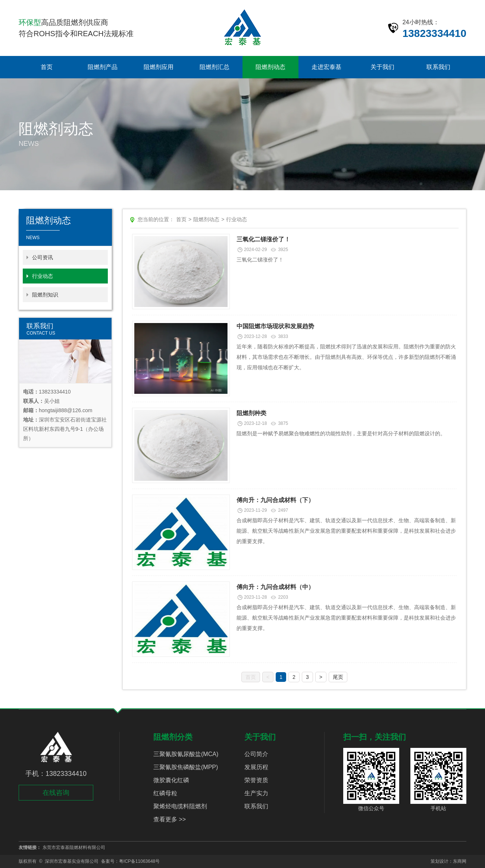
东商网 (460, 861)
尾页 (338, 677)
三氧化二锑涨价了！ (263, 239)
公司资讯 (43, 257)
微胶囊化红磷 (171, 780)
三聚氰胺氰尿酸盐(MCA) (186, 754)
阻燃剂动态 (270, 67)
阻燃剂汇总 (215, 67)
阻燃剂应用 (159, 67)
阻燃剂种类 (251, 413)
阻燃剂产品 (103, 67)
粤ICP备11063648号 (139, 861)
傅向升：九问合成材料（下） (275, 500)
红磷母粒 (165, 793)
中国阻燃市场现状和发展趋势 (275, 326)
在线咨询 (56, 793)
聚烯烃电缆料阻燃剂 (180, 806)
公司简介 (256, 754)
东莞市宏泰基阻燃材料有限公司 (74, 847)
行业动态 (43, 276)
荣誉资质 (256, 780)
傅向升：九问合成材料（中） (275, 587)
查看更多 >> (170, 819)
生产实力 (256, 793)
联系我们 (438, 67)
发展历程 (256, 767)
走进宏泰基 (326, 67)
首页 (47, 67)
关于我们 (382, 67)
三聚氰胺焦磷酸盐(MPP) (186, 767)
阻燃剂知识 (45, 295)
